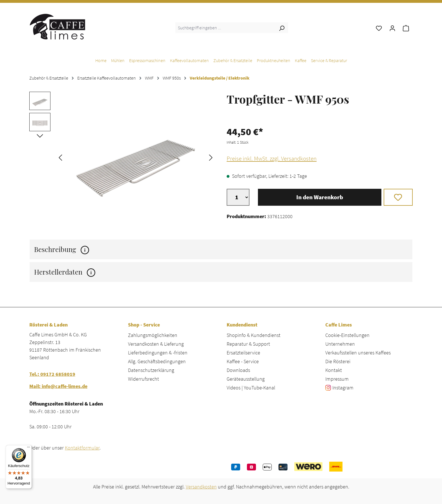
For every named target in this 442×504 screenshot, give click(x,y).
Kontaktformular (82, 448)
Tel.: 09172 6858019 (52, 374)
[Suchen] (282, 28)
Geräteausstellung (246, 379)
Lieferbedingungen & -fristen (158, 353)
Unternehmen (340, 344)
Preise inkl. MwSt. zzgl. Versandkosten (272, 159)
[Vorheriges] (60, 157)
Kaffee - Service (243, 361)
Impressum (337, 379)
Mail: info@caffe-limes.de (58, 386)
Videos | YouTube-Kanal (251, 388)
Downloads (238, 370)
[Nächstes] (211, 157)
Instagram (343, 388)
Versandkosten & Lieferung (156, 344)
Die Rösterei (338, 361)
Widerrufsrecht (143, 379)
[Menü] (28, 448)
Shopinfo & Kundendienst (254, 335)
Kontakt (334, 370)
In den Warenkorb (320, 197)
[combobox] (225, 28)
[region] (122, 157)
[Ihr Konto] (392, 28)
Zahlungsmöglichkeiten (153, 335)
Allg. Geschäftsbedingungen (157, 361)
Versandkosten (201, 487)
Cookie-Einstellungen (347, 335)
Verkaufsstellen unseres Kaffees (358, 353)
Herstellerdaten (65, 272)
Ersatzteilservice (243, 353)
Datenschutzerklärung (151, 370)
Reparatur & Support (248, 344)
